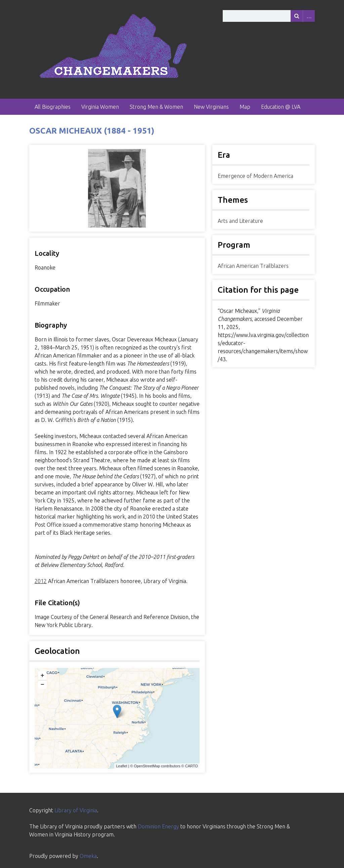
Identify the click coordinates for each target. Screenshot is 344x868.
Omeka (88, 856)
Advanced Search (309, 16)
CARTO (191, 766)
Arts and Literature (240, 221)
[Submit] (297, 16)
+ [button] (42, 676)
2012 (41, 581)
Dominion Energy (158, 826)
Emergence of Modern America (255, 176)
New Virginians (211, 107)
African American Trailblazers (253, 266)
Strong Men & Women (156, 107)
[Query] (269, 16)
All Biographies (53, 107)
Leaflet (121, 766)
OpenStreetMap (147, 766)
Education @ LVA (281, 107)
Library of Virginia (76, 810)
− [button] (42, 685)
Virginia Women (100, 107)
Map (245, 107)
